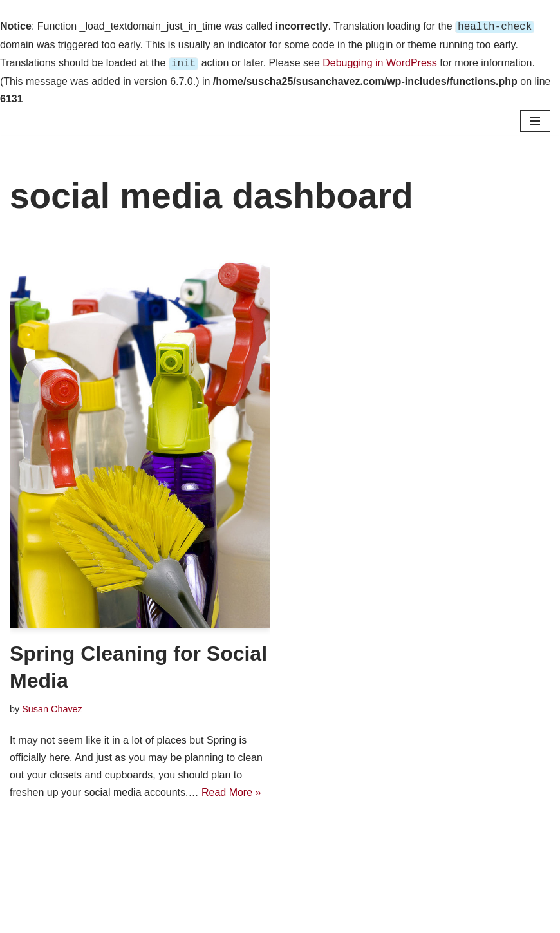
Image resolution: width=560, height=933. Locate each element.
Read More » (231, 790)
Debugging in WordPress (380, 61)
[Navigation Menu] (535, 118)
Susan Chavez (52, 706)
